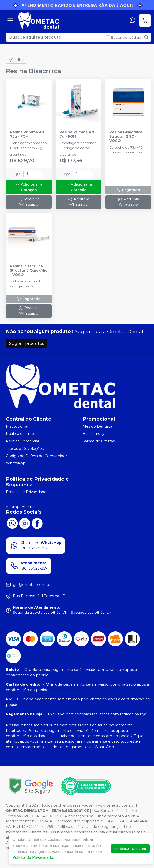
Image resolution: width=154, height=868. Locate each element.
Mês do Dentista (97, 426)
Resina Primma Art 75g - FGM (27, 134)
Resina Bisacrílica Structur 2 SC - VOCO (126, 137)
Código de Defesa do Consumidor (37, 456)
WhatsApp (16, 463)
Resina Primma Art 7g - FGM (77, 134)
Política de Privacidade (26, 492)
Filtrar (16, 60)
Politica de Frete (21, 434)
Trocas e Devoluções (25, 449)
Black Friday (93, 434)
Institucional (17, 426)
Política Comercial (22, 441)
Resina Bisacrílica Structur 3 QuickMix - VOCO (28, 271)
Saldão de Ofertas (99, 441)
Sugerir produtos (27, 343)
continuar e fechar (130, 848)
